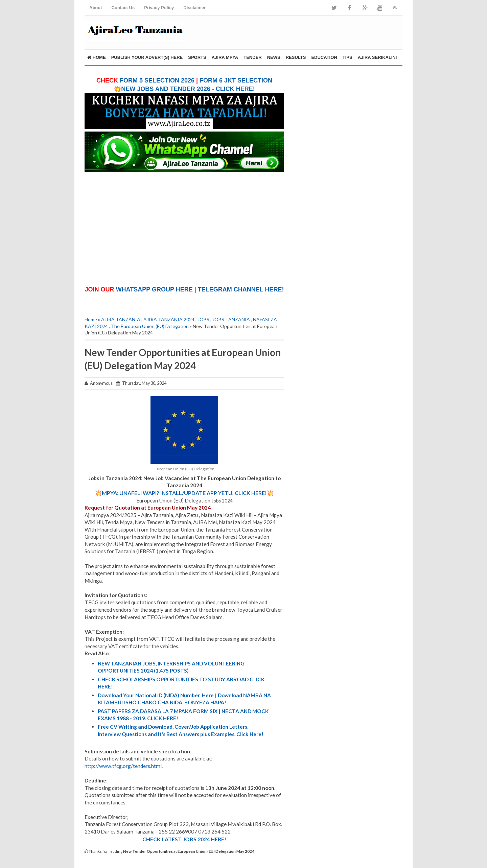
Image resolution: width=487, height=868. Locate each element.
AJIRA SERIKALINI (377, 57)
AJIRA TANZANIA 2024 (169, 319)
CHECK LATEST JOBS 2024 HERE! (184, 839)
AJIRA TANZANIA (121, 319)
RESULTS (296, 57)
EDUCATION (324, 57)
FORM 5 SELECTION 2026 (157, 80)
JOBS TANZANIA (231, 319)
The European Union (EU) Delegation (150, 326)
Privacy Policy (159, 8)
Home (97, 57)
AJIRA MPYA (225, 57)
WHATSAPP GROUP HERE (154, 289)
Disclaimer (194, 8)
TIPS (347, 57)
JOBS (203, 319)
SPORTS (197, 57)
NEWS (274, 57)
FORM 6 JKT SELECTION (236, 80)
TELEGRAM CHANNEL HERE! (241, 289)
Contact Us (123, 8)
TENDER (252, 57)
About (96, 8)
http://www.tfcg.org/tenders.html (123, 766)
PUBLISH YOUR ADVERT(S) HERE (147, 57)
